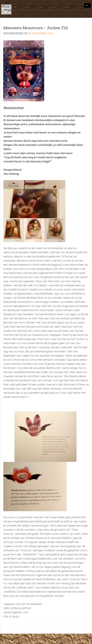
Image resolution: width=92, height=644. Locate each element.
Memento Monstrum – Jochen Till (36, 28)
